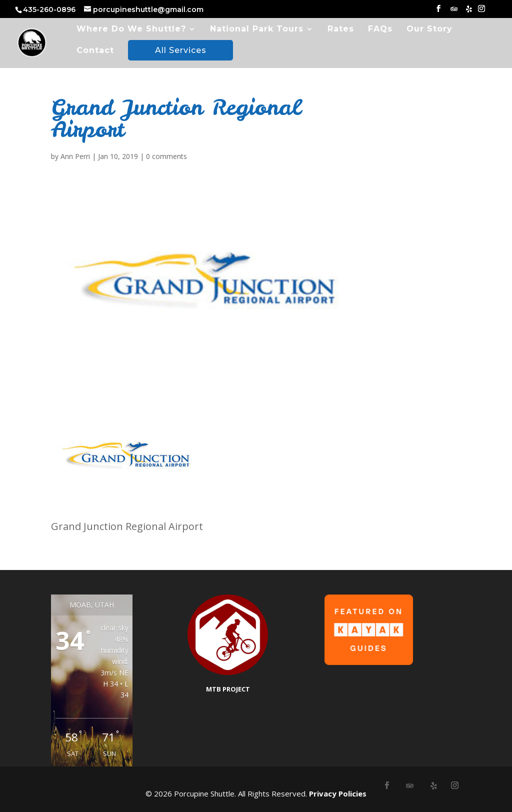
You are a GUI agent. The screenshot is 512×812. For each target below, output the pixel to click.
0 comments (166, 156)
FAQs (380, 29)
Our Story (429, 29)
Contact (95, 51)
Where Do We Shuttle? (131, 29)
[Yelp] (469, 12)
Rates (341, 29)
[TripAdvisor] (454, 12)
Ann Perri (75, 156)
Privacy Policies (338, 793)
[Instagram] (481, 11)
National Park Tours (257, 29)
